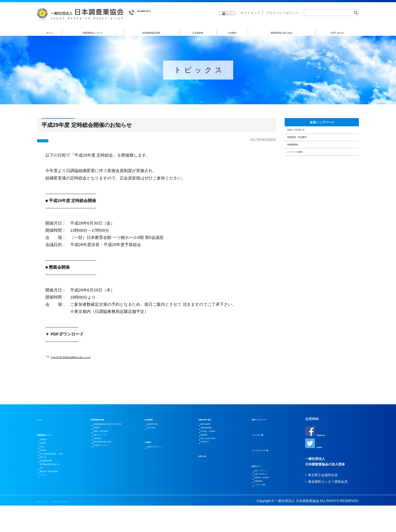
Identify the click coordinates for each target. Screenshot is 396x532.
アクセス (48, 509)
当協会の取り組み (211, 421)
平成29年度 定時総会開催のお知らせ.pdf (88, 359)
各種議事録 (299, 170)
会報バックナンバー (266, 421)
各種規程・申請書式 (308, 156)
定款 (44, 496)
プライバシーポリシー (282, 13)
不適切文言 (210, 461)
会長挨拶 (48, 463)
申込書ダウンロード (109, 474)
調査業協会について (93, 33)
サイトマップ (250, 13)
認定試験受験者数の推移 (113, 468)
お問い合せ (206, 476)
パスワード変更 (303, 185)
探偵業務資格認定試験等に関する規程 (118, 431)
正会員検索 (198, 33)
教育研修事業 (212, 428)
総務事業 (208, 448)
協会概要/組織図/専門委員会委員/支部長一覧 (61, 486)
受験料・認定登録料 (109, 448)
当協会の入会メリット (165, 457)
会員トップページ (322, 128)
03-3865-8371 (146, 13)
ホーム (50, 33)
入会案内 (232, 33)
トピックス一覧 (263, 437)
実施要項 (101, 441)
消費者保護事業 (213, 435)
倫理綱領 (48, 450)
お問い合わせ (337, 33)
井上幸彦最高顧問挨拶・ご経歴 (64, 470)
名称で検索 (156, 435)
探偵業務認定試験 (152, 33)
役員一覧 (48, 476)
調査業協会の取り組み (282, 33)
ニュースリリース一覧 (268, 452)
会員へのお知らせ (306, 142)
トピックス (48, 142)
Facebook (319, 434)
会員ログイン (262, 468)
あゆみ (46, 457)
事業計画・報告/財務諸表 (60, 503)
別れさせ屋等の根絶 (217, 454)
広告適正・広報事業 (217, 441)
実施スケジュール (108, 454)
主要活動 (48, 443)
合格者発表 (103, 461)
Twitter (316, 448)
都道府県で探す (160, 428)
